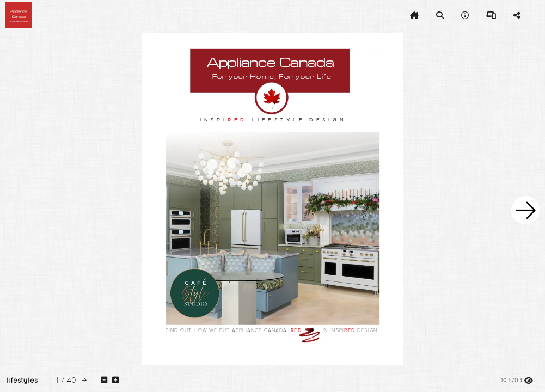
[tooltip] (414, 15)
